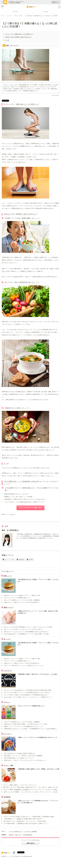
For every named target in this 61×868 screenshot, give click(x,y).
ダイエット (13, 514)
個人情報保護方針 (28, 835)
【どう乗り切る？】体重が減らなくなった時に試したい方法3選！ (41, 16)
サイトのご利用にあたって (16, 831)
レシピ (46, 11)
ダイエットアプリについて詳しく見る (30, 508)
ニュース (15, 11)
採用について (18, 835)
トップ (2, 16)
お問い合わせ (30, 843)
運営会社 (11, 835)
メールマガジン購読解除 (30, 831)
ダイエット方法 (18, 16)
